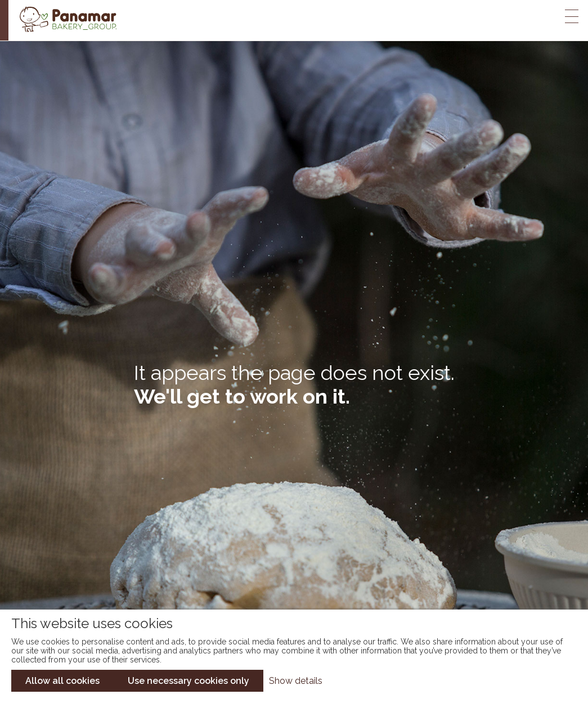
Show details (296, 681)
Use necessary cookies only (188, 681)
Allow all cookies (62, 681)
